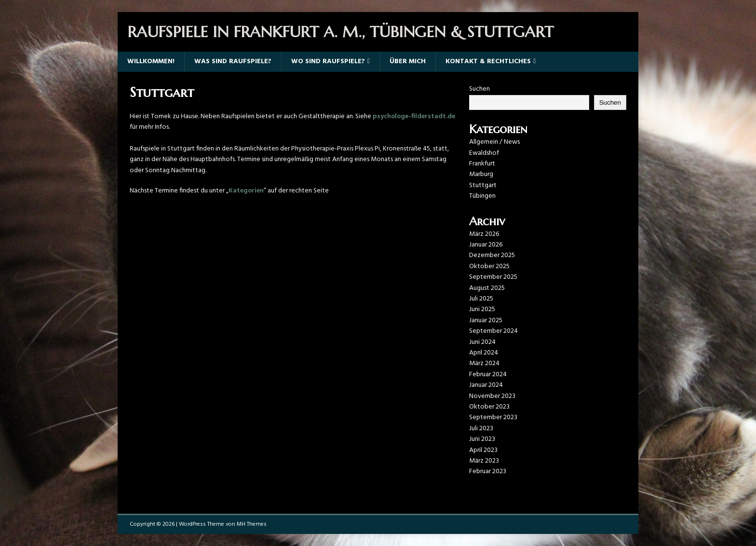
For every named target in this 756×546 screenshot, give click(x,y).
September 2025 (493, 277)
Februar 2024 (488, 375)
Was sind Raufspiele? (233, 61)
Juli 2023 (481, 429)
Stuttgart (483, 185)
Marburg (481, 174)
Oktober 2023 (489, 407)
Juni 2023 (482, 439)
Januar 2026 (486, 245)
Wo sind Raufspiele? (328, 61)
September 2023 (493, 417)
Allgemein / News (494, 142)
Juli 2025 (481, 299)
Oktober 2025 (489, 266)
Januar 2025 (486, 321)
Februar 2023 (488, 471)
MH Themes (252, 524)
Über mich (408, 61)
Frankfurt (482, 164)
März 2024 (484, 363)
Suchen (479, 89)
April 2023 (483, 450)
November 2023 (492, 396)
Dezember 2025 (492, 255)
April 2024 (484, 353)
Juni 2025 (482, 309)
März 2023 (484, 461)
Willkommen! (151, 61)
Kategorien (246, 191)
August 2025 (487, 288)
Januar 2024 (486, 385)
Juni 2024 (482, 342)
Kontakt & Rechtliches (488, 61)
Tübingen (482, 196)
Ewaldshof (484, 153)
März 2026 (484, 234)
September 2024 (493, 331)
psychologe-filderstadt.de (414, 116)
